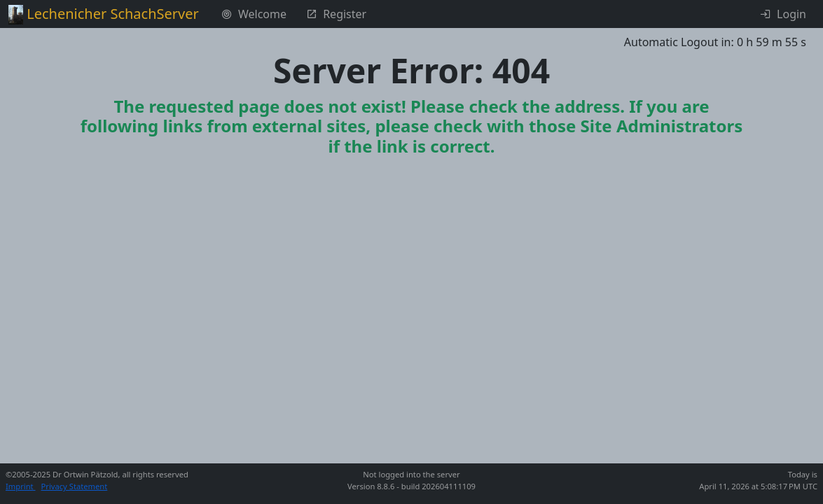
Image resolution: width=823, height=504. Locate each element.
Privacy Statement (75, 486)
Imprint (21, 486)
